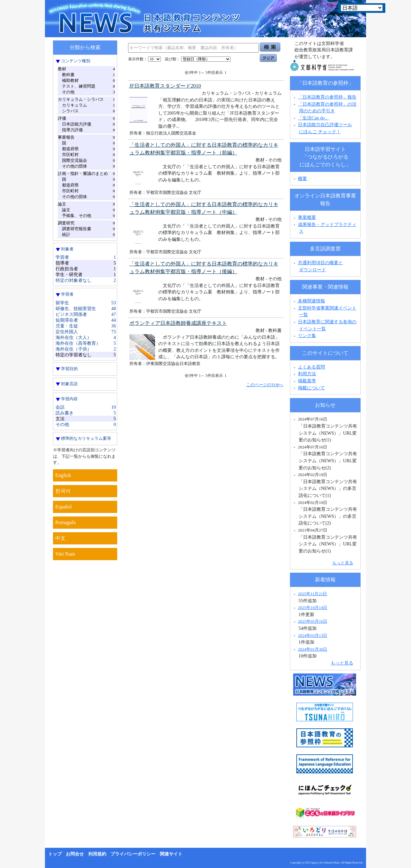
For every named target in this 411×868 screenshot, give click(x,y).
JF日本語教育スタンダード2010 (165, 86)
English (63, 475)
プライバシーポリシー (133, 854)
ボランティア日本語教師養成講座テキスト (178, 323)
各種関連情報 (309, 301)
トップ (55, 854)
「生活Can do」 (314, 118)
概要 (302, 178)
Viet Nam (65, 554)
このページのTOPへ (265, 385)
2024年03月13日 (313, 635)
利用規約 (97, 854)
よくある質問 (311, 367)
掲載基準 (307, 381)
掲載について (311, 388)
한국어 (63, 491)
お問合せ (75, 854)
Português (66, 522)
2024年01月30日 (313, 649)
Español (64, 507)
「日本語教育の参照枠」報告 (327, 97)
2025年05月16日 (313, 621)
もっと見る (343, 563)
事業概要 (307, 217)
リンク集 (307, 335)
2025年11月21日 (312, 594)
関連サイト (171, 854)
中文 (60, 538)
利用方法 (307, 374)
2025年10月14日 (313, 608)
